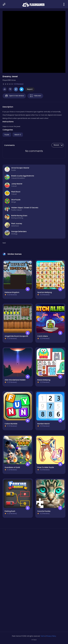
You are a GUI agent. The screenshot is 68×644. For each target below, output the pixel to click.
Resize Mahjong (44, 380)
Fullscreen (35, 96)
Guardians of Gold (12, 467)
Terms (43, 636)
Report (30, 89)
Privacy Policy (51, 636)
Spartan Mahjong (45, 292)
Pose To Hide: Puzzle (46, 467)
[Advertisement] (34, 549)
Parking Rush (10, 511)
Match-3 (18, 135)
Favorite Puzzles (44, 511)
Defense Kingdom (12, 292)
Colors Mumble (11, 424)
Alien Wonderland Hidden (15, 380)
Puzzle (7, 135)
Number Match (43, 424)
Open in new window (14, 96)
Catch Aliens (43, 336)
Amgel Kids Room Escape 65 (16, 336)
